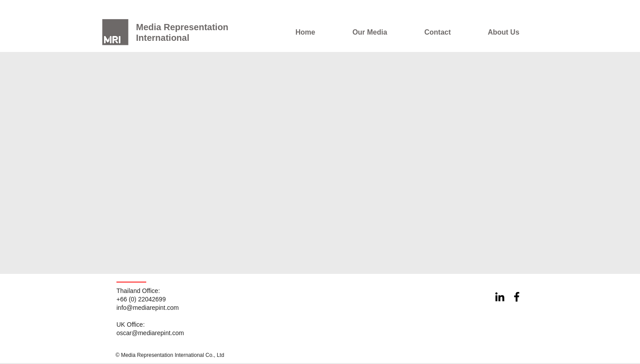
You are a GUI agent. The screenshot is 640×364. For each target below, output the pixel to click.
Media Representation (182, 27)
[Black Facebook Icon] (517, 297)
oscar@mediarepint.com (150, 333)
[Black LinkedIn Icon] (500, 297)
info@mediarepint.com (148, 308)
